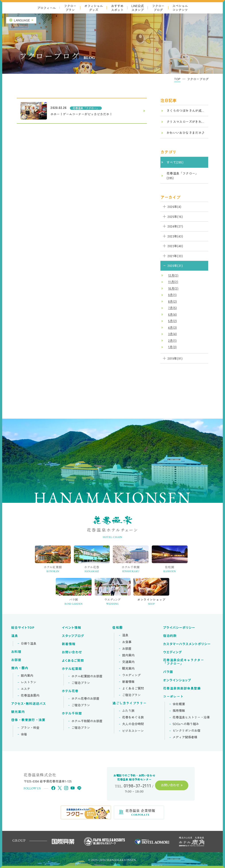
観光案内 (18, 712)
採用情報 (179, 711)
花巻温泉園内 (30, 695)
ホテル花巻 (70, 691)
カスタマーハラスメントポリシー (187, 644)
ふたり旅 (128, 711)
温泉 (15, 636)
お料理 (16, 652)
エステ (25, 689)
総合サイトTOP (23, 628)
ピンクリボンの (187, 731)
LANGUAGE (22, 20)
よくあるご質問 (73, 661)
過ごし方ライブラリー (129, 703)
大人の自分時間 (133, 724)
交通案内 (128, 662)
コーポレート (173, 697)
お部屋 (16, 660)
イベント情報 (72, 628)
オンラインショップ (177, 680)
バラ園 (168, 672)
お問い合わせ (72, 652)
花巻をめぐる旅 (133, 717)
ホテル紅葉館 (72, 669)
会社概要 (179, 704)
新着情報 (69, 644)
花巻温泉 (184, 662)
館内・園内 (20, 668)
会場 (24, 734)
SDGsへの (186, 724)
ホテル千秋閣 (72, 713)
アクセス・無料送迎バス (29, 704)
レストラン (29, 682)
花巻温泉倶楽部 (182, 688)
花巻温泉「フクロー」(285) (183, 176)
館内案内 (27, 676)
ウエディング (131, 675)
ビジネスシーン (133, 731)
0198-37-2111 (137, 785)
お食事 (127, 642)
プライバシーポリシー (179, 628)
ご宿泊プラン (81, 683)
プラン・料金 (30, 728)
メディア (185, 737)
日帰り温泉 (29, 644)
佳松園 (117, 628)
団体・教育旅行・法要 (28, 720)
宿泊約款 (170, 636)
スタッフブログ (73, 636)
